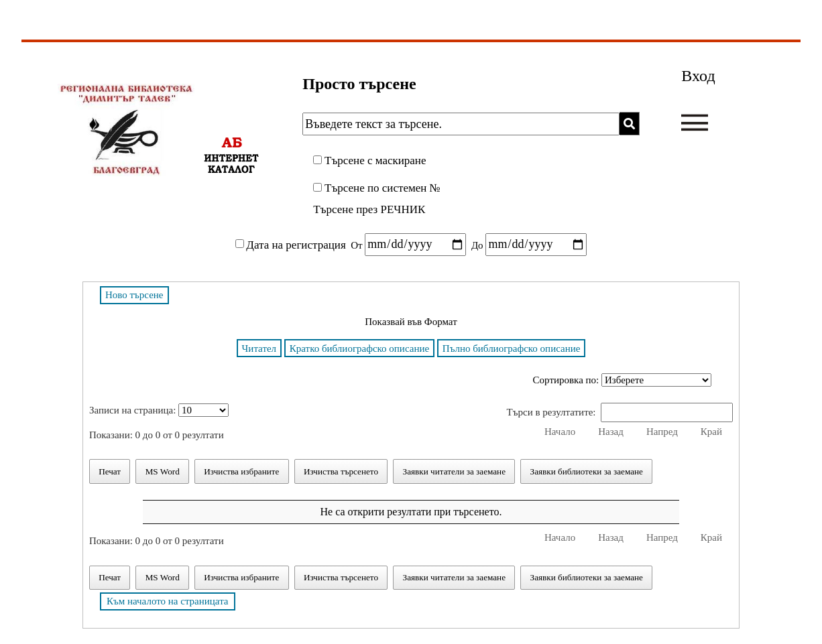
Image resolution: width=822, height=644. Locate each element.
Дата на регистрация (296, 244)
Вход (698, 76)
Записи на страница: (159, 410)
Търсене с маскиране (375, 160)
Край (711, 432)
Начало (560, 432)
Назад (611, 432)
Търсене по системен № (383, 188)
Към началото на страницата (168, 601)
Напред (662, 432)
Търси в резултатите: (620, 412)
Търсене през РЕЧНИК (369, 209)
